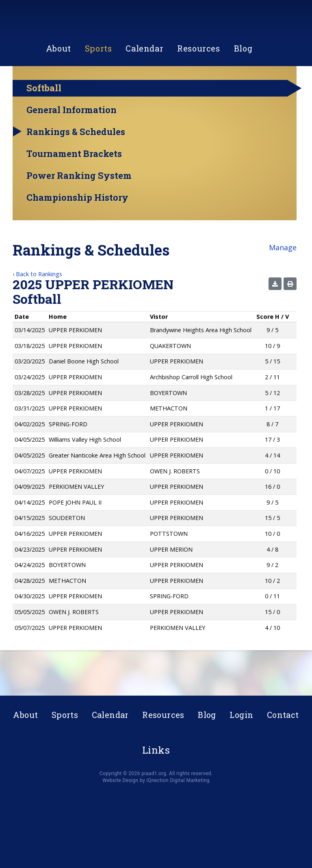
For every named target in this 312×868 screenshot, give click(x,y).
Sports (99, 87)
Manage (283, 283)
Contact (283, 715)
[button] (275, 319)
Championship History (77, 233)
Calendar (144, 87)
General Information (71, 145)
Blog (243, 87)
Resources (198, 87)
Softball (44, 123)
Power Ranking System (79, 211)
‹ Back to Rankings (37, 309)
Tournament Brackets (74, 189)
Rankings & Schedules (76, 167)
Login (241, 715)
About (58, 87)
